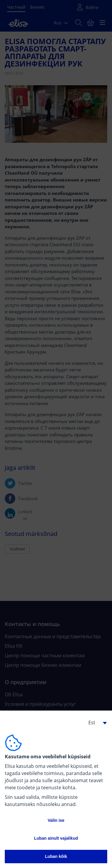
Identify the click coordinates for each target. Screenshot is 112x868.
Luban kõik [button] (56, 856)
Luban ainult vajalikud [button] (56, 838)
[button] (95, 723)
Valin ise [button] (56, 820)
